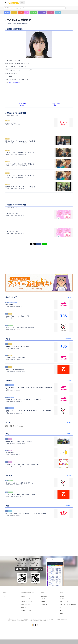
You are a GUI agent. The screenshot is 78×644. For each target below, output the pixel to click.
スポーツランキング (26, 611)
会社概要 (62, 596)
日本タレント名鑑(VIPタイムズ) (16, 83)
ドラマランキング (25, 599)
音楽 (27, 12)
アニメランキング (25, 605)
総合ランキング (25, 596)
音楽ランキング (25, 608)
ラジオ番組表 (44, 605)
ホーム (58, 12)
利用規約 (62, 599)
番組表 (7, 12)
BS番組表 (43, 599)
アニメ (21, 12)
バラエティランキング (26, 602)
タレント (51, 12)
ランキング (42, 12)
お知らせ (62, 613)
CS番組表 (43, 602)
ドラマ (14, 12)
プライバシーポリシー (65, 602)
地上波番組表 (44, 596)
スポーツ (34, 12)
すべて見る (69, 297)
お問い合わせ (63, 611)
